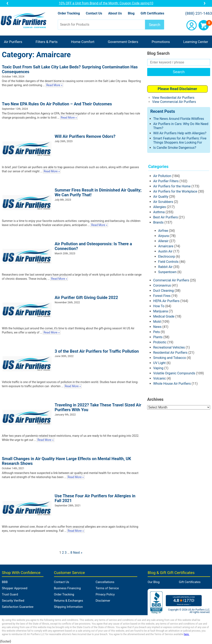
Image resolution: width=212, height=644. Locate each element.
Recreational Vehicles (169, 347)
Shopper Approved (15, 588)
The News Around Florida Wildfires (179, 119)
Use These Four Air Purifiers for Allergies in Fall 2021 (95, 498)
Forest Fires (162, 296)
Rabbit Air (165, 267)
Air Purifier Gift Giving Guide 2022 (86, 298)
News (157, 327)
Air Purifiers (13, 42)
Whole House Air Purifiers (172, 384)
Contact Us (94, 13)
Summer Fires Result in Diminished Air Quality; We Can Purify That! (98, 192)
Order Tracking (69, 13)
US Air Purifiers (25, 21)
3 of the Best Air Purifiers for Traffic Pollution (97, 351)
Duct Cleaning (163, 291)
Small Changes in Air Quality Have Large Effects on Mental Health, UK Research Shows (66, 461)
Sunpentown (167, 272)
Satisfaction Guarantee (18, 607)
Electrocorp (167, 257)
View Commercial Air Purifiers (174, 102)
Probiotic (160, 342)
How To (159, 306)
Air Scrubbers (163, 202)
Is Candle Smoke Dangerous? (175, 148)
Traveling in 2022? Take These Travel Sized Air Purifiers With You (98, 407)
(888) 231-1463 (199, 13)
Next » (78, 553)
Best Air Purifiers (166, 217)
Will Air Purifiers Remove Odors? (85, 136)
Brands (158, 222)
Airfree (163, 231)
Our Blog (154, 582)
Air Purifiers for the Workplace (175, 191)
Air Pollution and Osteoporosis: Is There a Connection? (93, 246)
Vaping (158, 368)
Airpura (163, 236)
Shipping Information (69, 607)
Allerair (163, 241)
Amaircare (166, 246)
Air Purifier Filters (166, 181)
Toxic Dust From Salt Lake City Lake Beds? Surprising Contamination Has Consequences (70, 69)
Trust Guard (10, 594)
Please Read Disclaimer (177, 89)
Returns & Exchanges (69, 601)
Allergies (160, 207)
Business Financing (67, 588)
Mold (157, 322)
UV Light (159, 363)
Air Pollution (162, 176)
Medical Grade (164, 316)
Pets (157, 332)
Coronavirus (162, 285)
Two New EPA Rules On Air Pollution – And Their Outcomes (57, 104)
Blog (131, 13)
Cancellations (105, 582)
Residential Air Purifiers (170, 353)
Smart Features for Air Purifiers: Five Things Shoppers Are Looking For (180, 140)
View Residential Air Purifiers (173, 98)
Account (192, 25)
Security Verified (13, 601)
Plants (158, 337)
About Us (115, 13)
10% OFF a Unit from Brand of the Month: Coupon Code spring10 (106, 3)
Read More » (54, 85)
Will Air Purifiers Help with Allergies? (180, 133)
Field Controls (168, 262)
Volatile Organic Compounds (174, 373)
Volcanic (160, 378)
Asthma (159, 212)
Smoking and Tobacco (170, 358)
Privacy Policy (105, 594)
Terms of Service (107, 588)
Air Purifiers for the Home (172, 186)
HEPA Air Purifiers (166, 301)
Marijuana (161, 311)
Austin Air (165, 251)
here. (187, 634)
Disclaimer (103, 601)
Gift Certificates (152, 13)
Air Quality (161, 197)
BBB (5, 582)
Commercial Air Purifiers (171, 280)
